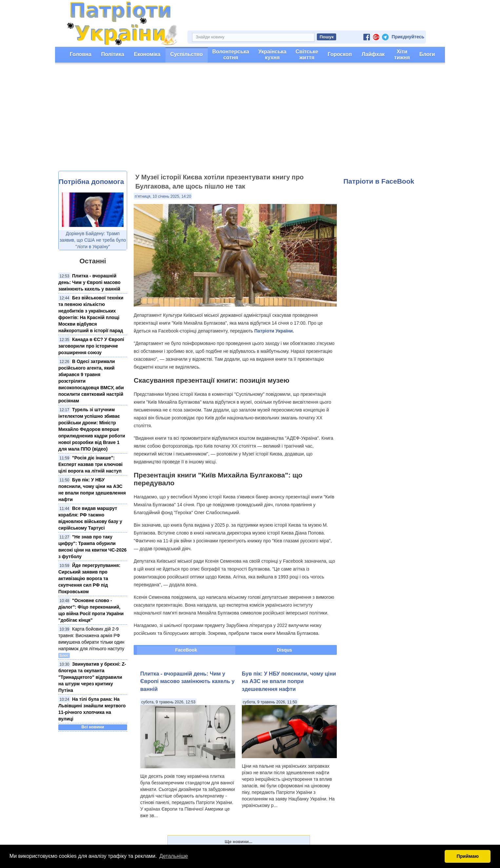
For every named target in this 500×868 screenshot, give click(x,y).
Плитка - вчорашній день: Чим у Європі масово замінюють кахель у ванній (89, 282)
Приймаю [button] (468, 856)
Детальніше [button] (173, 856)
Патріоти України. (274, 331)
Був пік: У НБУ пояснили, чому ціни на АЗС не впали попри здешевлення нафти (289, 681)
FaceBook (186, 650)
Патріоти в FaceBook (379, 181)
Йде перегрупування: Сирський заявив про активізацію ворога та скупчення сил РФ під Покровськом (89, 578)
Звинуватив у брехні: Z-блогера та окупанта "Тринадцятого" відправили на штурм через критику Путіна (92, 677)
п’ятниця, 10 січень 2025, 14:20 (163, 196)
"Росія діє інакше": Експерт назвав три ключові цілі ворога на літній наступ (90, 464)
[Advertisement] (250, 122)
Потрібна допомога (91, 182)
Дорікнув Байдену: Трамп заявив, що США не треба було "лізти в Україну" (93, 240)
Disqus (285, 650)
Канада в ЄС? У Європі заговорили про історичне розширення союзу (91, 346)
